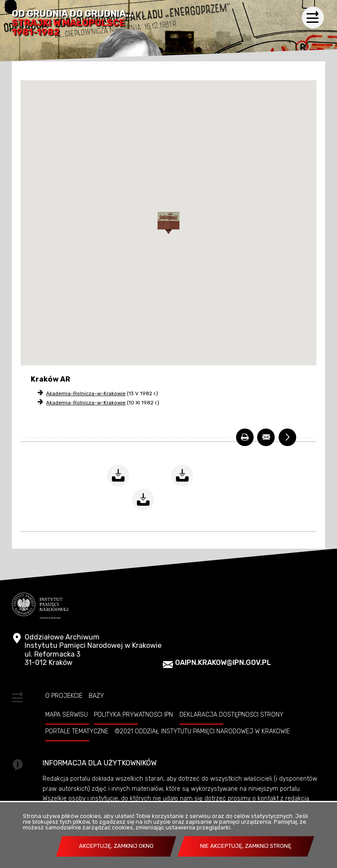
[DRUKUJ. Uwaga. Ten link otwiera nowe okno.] (245, 437)
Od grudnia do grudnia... (73, 23)
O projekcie (64, 696)
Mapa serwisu (66, 714)
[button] (168, 223)
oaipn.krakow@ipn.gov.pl (223, 663)
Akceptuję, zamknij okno (116, 846)
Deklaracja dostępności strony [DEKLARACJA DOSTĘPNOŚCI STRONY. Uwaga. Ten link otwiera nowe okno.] (231, 714)
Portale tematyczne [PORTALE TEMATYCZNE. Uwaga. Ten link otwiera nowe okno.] (77, 731)
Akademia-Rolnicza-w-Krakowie (86, 393)
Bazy (96, 696)
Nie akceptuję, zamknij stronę (246, 846)
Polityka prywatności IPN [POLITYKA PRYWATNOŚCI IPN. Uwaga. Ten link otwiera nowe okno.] (133, 714)
